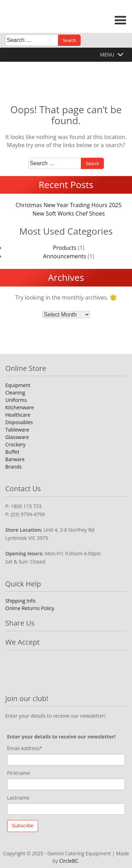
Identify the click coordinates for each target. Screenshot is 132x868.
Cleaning (15, 393)
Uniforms (16, 400)
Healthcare (18, 415)
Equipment (18, 385)
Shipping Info (20, 601)
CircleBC (69, 861)
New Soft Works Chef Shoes (69, 213)
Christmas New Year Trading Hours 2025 (68, 205)
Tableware (17, 430)
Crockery (15, 444)
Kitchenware (20, 407)
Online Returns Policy (30, 608)
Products (64, 248)
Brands (13, 467)
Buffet (12, 452)
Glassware (17, 437)
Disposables (19, 422)
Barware (15, 459)
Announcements (65, 256)
